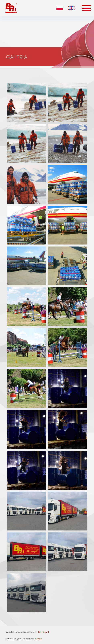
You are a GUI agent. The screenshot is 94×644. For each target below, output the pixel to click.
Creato (39, 638)
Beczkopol (43, 632)
